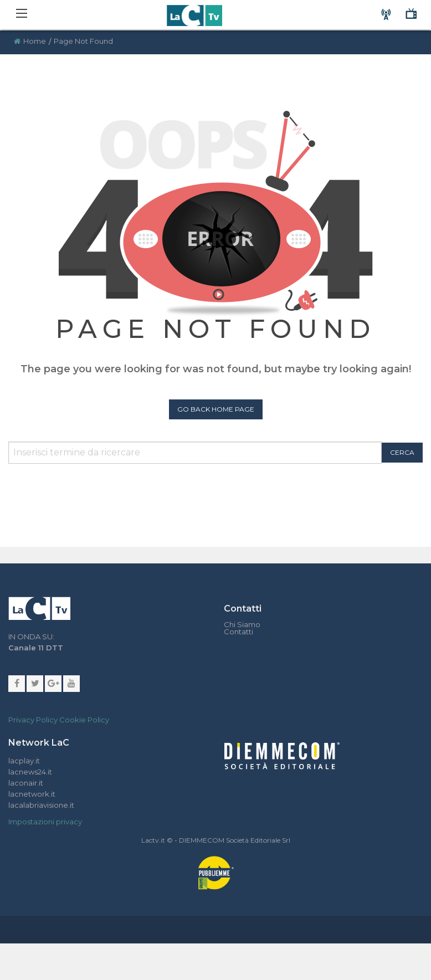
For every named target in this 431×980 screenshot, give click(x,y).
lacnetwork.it (32, 794)
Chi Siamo (242, 625)
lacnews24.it (30, 772)
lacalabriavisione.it (41, 805)
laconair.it (26, 783)
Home (35, 41)
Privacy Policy (33, 720)
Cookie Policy (84, 720)
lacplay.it (24, 761)
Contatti (238, 632)
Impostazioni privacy (45, 822)
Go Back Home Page (216, 409)
